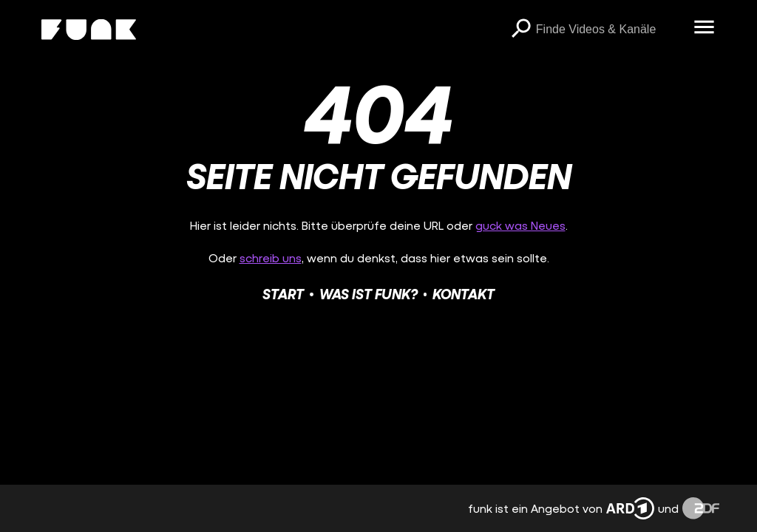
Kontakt (464, 294)
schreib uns (271, 258)
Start (283, 294)
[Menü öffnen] (705, 28)
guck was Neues (520, 225)
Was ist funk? (369, 294)
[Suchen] (521, 30)
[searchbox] (610, 30)
